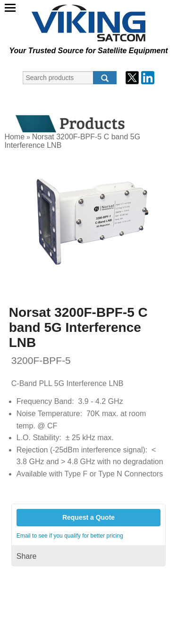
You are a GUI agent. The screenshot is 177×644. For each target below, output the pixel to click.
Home (14, 137)
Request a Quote (88, 517)
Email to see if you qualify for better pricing (70, 536)
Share (27, 556)
